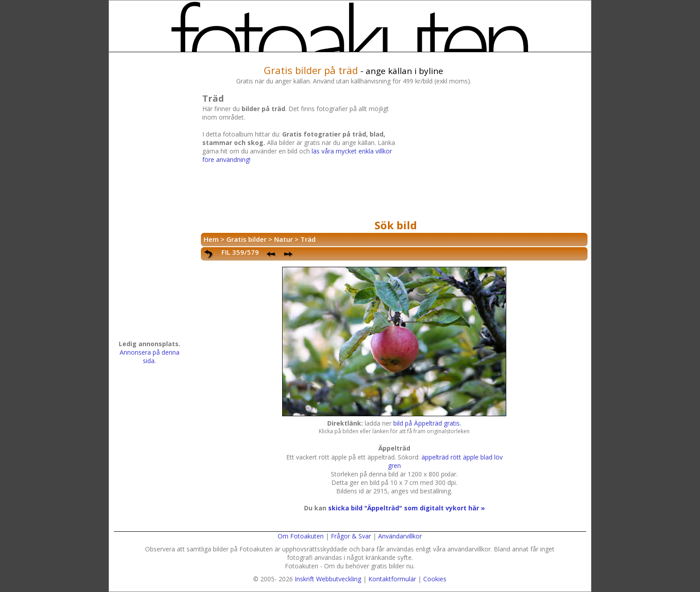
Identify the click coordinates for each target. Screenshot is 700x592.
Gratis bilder (246, 239)
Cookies (435, 579)
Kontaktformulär (392, 579)
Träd (308, 239)
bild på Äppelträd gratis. (427, 423)
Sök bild (396, 225)
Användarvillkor (400, 536)
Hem (211, 239)
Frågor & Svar (351, 536)
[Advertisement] (495, 153)
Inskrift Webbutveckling (328, 579)
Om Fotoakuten (301, 536)
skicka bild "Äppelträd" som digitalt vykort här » (406, 508)
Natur (283, 239)
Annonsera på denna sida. (150, 356)
